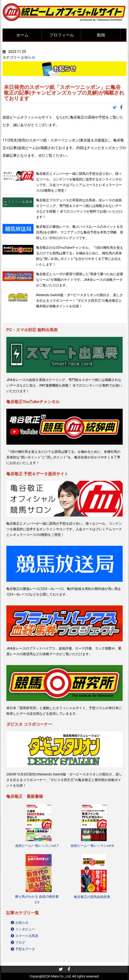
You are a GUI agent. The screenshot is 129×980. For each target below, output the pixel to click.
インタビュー (25, 929)
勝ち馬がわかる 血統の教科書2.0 (37, 899)
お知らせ (28, 57)
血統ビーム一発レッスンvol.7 (37, 846)
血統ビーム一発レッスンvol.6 (92, 846)
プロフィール (62, 35)
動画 (101, 35)
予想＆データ (25, 949)
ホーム (22, 35)
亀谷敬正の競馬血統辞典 (92, 897)
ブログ (20, 942)
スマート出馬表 (27, 936)
